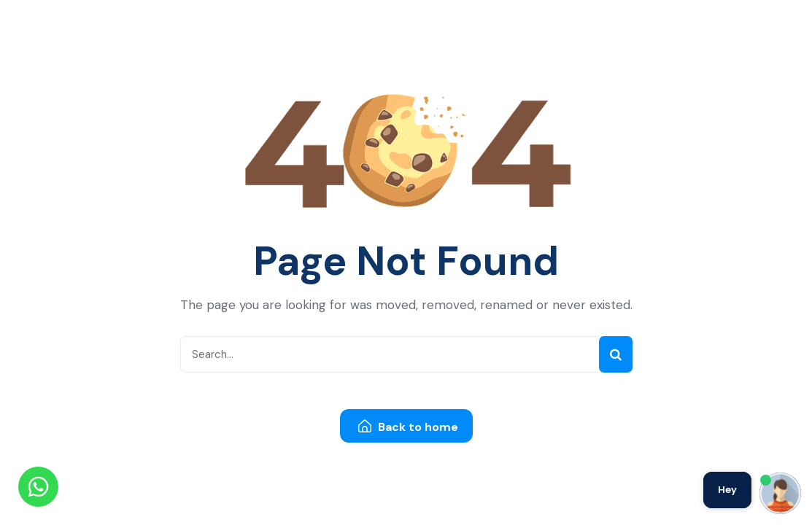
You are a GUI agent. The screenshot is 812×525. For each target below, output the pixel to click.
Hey (727, 490)
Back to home (408, 427)
